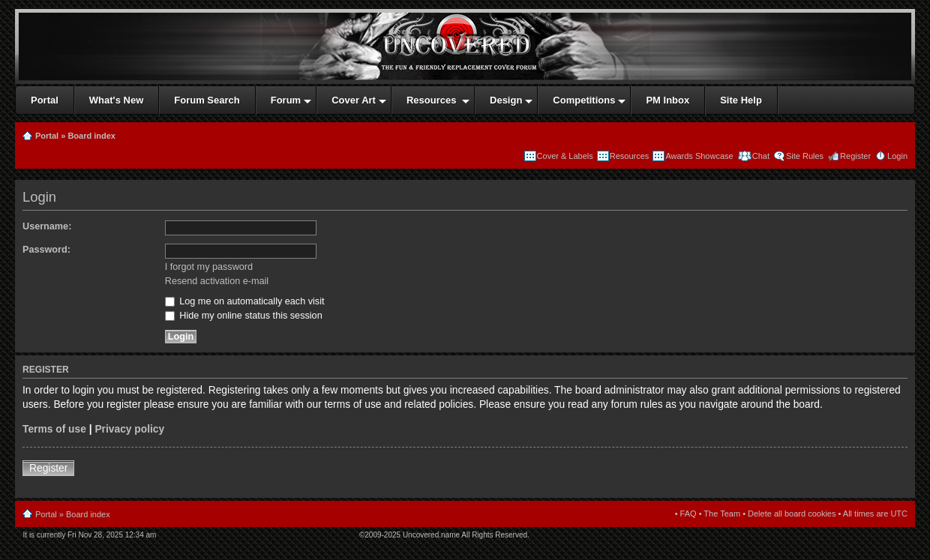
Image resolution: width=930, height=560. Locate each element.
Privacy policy (129, 429)
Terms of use (54, 429)
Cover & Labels (565, 156)
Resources (630, 156)
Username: (47, 226)
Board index (91, 136)
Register (855, 156)
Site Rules (805, 156)
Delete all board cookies (792, 514)
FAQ (688, 514)
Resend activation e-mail (217, 281)
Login (897, 156)
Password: (46, 250)
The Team (722, 514)
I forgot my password (209, 267)
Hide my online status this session (244, 316)
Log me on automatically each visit (245, 301)
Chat (760, 156)
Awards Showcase (699, 156)
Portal (47, 136)
